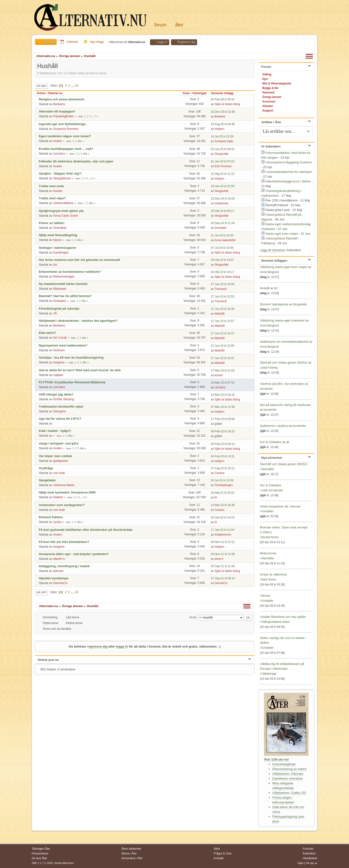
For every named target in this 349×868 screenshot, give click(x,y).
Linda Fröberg (269, 368)
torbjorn (220, 129)
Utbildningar (269, 674)
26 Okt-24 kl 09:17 (223, 211)
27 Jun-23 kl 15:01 (223, 358)
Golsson (59, 350)
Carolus (220, 473)
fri (216, 497)
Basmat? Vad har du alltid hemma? (65, 296)
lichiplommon (223, 535)
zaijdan (58, 375)
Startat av (55, 93)
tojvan (58, 240)
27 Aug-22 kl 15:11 (223, 468)
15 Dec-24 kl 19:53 (223, 199)
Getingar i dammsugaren (57, 248)
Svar (186, 93)
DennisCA (60, 583)
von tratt (59, 473)
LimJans (59, 154)
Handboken (310, 858)
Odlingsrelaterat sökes (276, 622)
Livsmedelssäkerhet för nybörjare (289, 172)
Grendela (60, 228)
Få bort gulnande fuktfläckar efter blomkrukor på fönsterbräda (86, 530)
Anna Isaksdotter (225, 240)
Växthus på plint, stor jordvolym (282, 384)
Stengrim (60, 411)
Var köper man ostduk (55, 456)
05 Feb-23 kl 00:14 (223, 444)
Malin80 (220, 314)
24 (77, 85)
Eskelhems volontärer (288, 778)
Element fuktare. (51, 517)
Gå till (193, 617)
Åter (179, 25)
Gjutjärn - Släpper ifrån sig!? (60, 173)
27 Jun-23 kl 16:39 (223, 309)
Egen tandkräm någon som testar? (65, 136)
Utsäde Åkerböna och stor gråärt (283, 617)
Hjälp (301, 863)
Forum (160, 25)
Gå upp (41, 592)
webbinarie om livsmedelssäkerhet (284, 342)
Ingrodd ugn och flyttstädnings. (63, 124)
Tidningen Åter (41, 849)
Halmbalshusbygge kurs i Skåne (288, 181)
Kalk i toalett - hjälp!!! (55, 431)
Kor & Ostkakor (271, 442)
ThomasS (221, 289)
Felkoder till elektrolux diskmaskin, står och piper (76, 161)
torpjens (59, 362)
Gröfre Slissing (64, 399)
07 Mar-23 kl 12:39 (223, 407)
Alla (79, 141)
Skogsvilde (222, 154)
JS (55, 313)
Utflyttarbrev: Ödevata (288, 774)
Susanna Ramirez (66, 129)
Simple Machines (64, 863)
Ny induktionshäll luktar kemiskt (63, 284)
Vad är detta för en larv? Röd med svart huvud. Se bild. (80, 370)
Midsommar (268, 553)
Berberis (59, 104)
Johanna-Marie (64, 485)
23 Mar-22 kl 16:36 (223, 505)
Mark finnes (269, 580)
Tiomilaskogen (224, 485)
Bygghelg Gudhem (299, 162)
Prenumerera (40, 853)
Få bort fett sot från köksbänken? (64, 542)
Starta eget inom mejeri (282, 234)
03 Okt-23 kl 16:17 (223, 272)
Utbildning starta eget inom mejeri (284, 267)
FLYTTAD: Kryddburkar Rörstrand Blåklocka (72, 382)
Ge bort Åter (39, 858)
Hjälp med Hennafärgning (58, 235)
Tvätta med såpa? (52, 198)
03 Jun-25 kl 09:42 (223, 149)
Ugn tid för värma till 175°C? (60, 419)
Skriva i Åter (129, 853)
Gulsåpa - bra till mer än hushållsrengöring (71, 358)
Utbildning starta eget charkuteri (282, 320)
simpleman (222, 203)
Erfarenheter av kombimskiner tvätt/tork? (70, 272)
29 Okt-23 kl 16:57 (223, 260)
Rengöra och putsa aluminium (62, 99)
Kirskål (265, 288)
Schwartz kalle (224, 141)
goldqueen (61, 461)
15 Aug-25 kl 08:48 (223, 124)
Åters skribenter (131, 849)
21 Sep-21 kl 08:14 (223, 578)
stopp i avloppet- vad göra (59, 443)
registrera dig (97, 646)
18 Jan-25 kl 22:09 (223, 186)
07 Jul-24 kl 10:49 (222, 248)
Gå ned (41, 86)
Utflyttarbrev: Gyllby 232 (289, 793)
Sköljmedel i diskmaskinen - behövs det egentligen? (78, 321)
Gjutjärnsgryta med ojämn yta (61, 211)
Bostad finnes (270, 537)
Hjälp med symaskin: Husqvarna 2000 (67, 492)
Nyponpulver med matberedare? (63, 345)
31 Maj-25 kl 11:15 (223, 174)
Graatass (60, 301)
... (73, 85)
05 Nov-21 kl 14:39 (223, 554)
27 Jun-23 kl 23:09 (223, 284)
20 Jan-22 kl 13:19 (223, 517)
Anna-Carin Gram (65, 216)
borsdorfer (267, 389)
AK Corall (60, 338)
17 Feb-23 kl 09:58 (223, 419)
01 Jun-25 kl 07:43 (223, 161)
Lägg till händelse (272, 250)
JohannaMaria (63, 203)
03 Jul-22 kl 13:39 (222, 480)
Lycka (57, 522)
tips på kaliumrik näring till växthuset (285, 405)
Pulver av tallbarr (52, 223)
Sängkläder (47, 480)
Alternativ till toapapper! (57, 111)
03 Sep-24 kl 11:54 (223, 223)
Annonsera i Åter (132, 858)
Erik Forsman (223, 166)
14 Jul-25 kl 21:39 (222, 137)
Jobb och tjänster (272, 490)
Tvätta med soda (51, 186)
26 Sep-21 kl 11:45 (223, 566)
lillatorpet (60, 289)
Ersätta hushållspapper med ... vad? (66, 149)
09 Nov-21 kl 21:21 (223, 542)
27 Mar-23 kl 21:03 (223, 371)
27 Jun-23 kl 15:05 (223, 346)
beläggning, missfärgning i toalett (64, 566)
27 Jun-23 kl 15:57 (223, 321)
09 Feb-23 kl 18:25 (223, 431)
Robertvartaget (64, 276)
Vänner (265, 596)
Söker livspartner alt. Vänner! (280, 506)
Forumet (308, 849)
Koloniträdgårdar (284, 764)
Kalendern (309, 853)
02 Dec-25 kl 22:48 (223, 112)
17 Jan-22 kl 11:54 (223, 530)
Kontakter (267, 511)
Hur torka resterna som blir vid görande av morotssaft (79, 260)
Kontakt (219, 858)
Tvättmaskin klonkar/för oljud (61, 407)
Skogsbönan (62, 178)
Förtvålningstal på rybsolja (59, 309)
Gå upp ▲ (312, 863)
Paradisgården (64, 116)
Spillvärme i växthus (274, 426)
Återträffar (268, 469)
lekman (58, 571)
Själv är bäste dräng (227, 104)
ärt (55, 265)
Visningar (199, 93)
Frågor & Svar (223, 853)
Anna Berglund (269, 272)
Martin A (59, 559)
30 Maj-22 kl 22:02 (223, 493)
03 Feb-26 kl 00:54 (223, 99)
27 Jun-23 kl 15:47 (223, 333)
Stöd (217, 849)
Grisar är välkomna (273, 574)
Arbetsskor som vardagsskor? (62, 505)
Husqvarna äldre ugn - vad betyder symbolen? (74, 554)
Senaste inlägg (224, 93)
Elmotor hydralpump (275, 304)
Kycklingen (61, 252)
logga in (122, 646)
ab (288, 442)
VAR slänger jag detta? (56, 394)
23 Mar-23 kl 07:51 (223, 383)
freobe (58, 191)
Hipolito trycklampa (54, 578)
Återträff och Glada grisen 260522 (284, 363)
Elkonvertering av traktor (289, 769)
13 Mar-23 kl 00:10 (223, 395)
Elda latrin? (47, 333)
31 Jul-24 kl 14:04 (222, 235)
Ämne (41, 93)
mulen (58, 141)
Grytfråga (46, 468)
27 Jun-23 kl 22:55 (223, 297)
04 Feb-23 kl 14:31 (223, 456)
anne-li (219, 559)
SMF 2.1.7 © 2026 (42, 863)
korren (219, 375)
